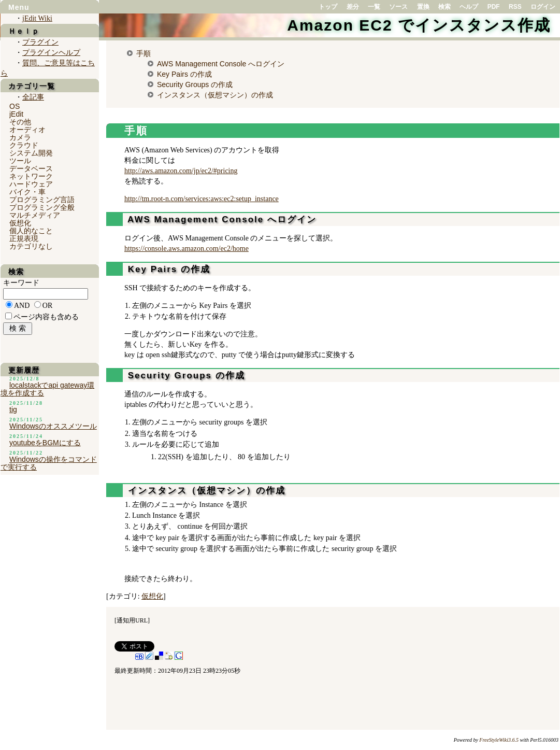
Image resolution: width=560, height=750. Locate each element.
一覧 (374, 7)
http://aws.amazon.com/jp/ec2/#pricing (181, 171)
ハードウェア (31, 184)
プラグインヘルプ (51, 53)
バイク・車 (27, 192)
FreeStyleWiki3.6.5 (499, 740)
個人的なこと (31, 231)
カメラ (20, 137)
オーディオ (27, 130)
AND (22, 306)
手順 (143, 53)
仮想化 (152, 596)
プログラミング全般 (42, 207)
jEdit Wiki (37, 18)
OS (15, 106)
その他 (20, 122)
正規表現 (24, 238)
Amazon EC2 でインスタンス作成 (419, 25)
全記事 (33, 97)
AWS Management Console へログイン (221, 64)
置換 (423, 7)
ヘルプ (469, 7)
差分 (353, 7)
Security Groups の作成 (195, 84)
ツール (20, 161)
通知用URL (132, 620)
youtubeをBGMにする (45, 443)
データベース (31, 168)
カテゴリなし (31, 246)
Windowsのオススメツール (53, 426)
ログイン (543, 7)
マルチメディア (35, 215)
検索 (444, 7)
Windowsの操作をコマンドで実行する (49, 463)
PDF (494, 7)
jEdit (16, 114)
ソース (398, 7)
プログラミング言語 (42, 200)
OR (47, 306)
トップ (328, 7)
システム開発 (31, 153)
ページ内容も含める (46, 317)
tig (13, 409)
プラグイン (40, 42)
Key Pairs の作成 (184, 74)
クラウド (24, 145)
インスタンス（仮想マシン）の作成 (215, 95)
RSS (515, 7)
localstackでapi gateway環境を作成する (47, 389)
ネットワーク (31, 176)
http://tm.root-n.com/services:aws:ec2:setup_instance (202, 199)
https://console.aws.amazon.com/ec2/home (186, 249)
